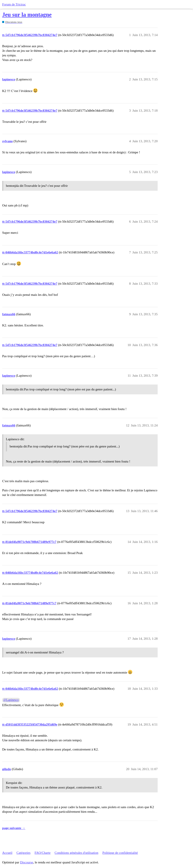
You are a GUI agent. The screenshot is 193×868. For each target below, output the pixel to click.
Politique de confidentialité (120, 853)
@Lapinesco (11, 700)
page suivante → (14, 828)
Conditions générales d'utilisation (76, 853)
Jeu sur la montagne (27, 15)
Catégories (23, 853)
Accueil (7, 853)
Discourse (27, 862)
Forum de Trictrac (14, 4)
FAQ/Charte (42, 853)
